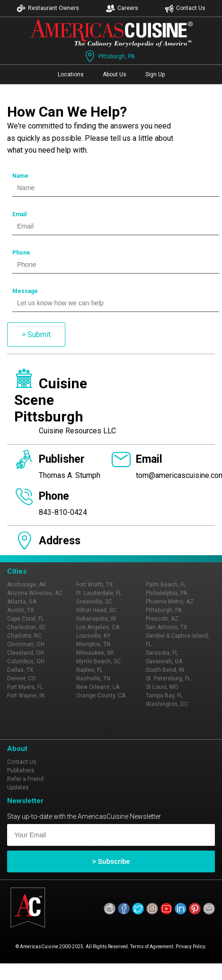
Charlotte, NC (24, 636)
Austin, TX (21, 610)
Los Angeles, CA (98, 627)
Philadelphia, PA (166, 593)
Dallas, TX (20, 670)
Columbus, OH (26, 661)
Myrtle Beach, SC (98, 661)
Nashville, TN (93, 678)
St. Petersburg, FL (168, 678)
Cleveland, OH (26, 653)
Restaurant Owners (48, 8)
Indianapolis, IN (96, 619)
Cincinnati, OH (26, 644)
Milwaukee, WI (95, 653)
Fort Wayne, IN (26, 696)
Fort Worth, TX (95, 585)
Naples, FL (89, 670)
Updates (18, 788)
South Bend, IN (165, 670)
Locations (71, 74)
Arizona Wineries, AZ (35, 593)
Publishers (21, 770)
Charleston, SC (27, 627)
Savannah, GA (164, 661)
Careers (122, 8)
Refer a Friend (25, 779)
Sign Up (155, 74)
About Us (115, 74)
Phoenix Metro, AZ (170, 602)
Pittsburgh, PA (109, 56)
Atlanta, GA (22, 602)
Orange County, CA (101, 696)
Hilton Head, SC (96, 610)
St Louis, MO (162, 687)
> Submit (36, 334)
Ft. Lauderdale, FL (99, 593)
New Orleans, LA (98, 687)
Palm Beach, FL (166, 585)
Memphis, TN (93, 644)
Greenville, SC (94, 602)
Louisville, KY (93, 636)
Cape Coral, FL (26, 619)
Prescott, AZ (162, 619)
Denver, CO (22, 678)
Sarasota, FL (162, 653)
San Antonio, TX (167, 627)
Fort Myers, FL (25, 687)
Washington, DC (167, 704)
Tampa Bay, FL (164, 696)
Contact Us (185, 8)
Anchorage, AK (27, 585)
